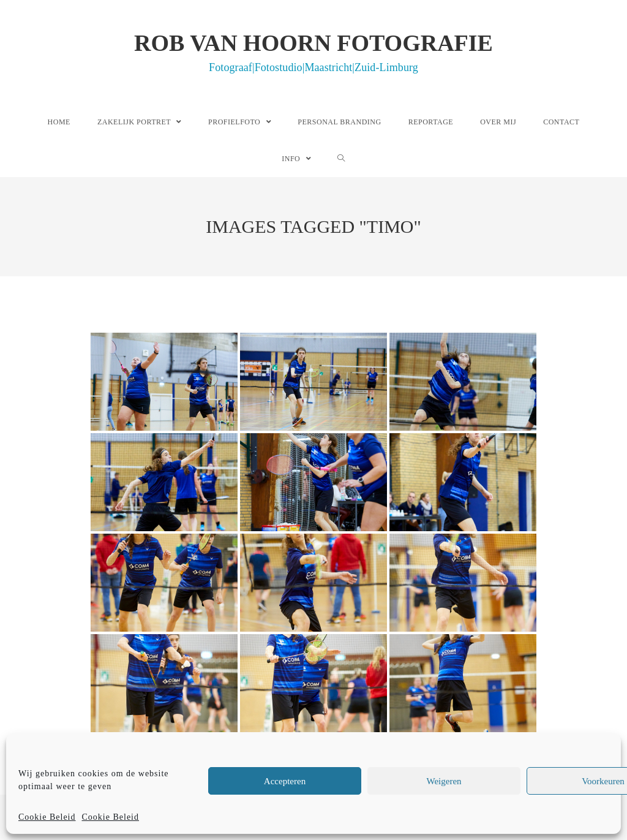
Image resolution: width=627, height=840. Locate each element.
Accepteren (285, 781)
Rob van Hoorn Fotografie (313, 51)
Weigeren (444, 781)
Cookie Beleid (47, 817)
